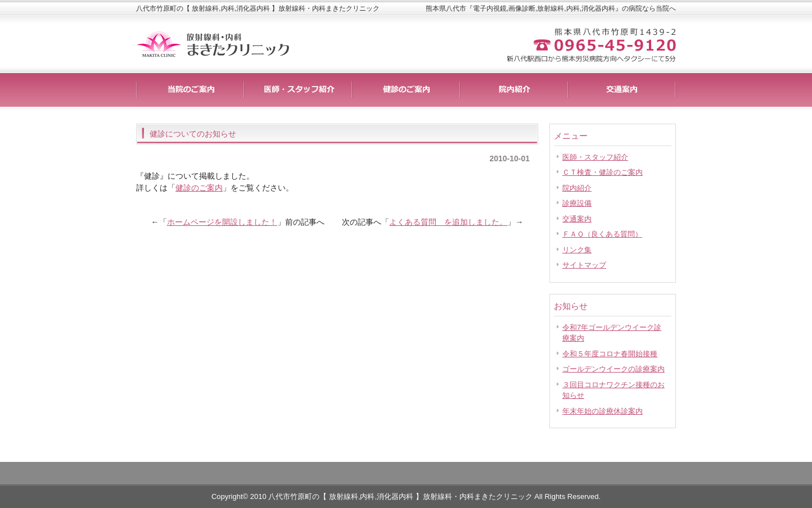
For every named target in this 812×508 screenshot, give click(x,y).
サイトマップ (584, 265)
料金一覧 (298, 90)
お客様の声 (514, 90)
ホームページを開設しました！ (222, 222)
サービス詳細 (190, 90)
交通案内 (577, 219)
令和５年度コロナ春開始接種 (610, 354)
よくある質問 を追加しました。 (448, 222)
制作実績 (406, 90)
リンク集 (577, 250)
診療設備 (577, 203)
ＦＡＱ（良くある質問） (602, 234)
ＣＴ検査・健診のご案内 (603, 172)
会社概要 (622, 90)
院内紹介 (577, 188)
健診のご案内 (199, 188)
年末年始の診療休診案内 (603, 411)
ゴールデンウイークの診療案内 (613, 369)
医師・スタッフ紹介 (595, 157)
